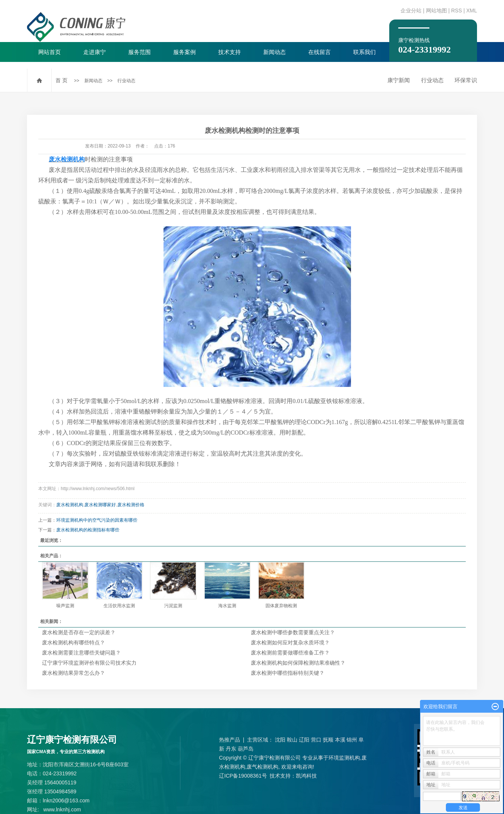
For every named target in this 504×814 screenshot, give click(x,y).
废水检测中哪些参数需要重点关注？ (293, 632)
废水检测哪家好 (100, 505)
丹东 (231, 749)
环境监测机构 (344, 758)
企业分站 (411, 11)
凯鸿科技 (306, 776)
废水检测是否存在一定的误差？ (79, 632)
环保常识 (466, 80)
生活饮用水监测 (119, 606)
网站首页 (49, 52)
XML (472, 11)
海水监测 (227, 606)
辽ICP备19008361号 (243, 776)
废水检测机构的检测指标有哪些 (88, 530)
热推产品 (229, 740)
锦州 (352, 740)
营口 (316, 740)
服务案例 (184, 52)
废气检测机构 (262, 767)
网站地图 (436, 11)
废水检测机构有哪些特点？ (73, 642)
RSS (457, 11)
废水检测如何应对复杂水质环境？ (290, 642)
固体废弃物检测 (281, 606)
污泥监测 (173, 606)
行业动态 (126, 81)
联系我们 (364, 52)
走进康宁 (94, 52)
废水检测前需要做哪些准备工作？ (290, 653)
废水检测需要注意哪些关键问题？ (81, 653)
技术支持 (229, 52)
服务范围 (139, 52)
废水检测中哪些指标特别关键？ (288, 673)
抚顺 (328, 740)
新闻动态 (274, 52)
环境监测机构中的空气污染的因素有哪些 (97, 520)
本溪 (340, 740)
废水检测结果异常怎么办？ (73, 673)
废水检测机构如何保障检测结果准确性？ (298, 663)
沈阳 (280, 740)
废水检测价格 (131, 505)
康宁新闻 (399, 80)
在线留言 (319, 52)
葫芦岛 (246, 749)
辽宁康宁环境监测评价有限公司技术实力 (89, 663)
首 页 (61, 80)
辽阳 (304, 740)
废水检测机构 (70, 505)
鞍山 (292, 740)
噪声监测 (65, 606)
